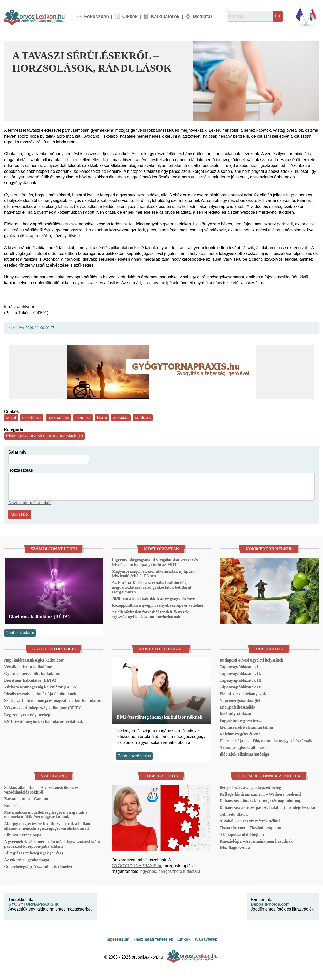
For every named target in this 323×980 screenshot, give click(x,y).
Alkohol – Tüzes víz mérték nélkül (250, 820)
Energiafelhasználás (237, 707)
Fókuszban (96, 16)
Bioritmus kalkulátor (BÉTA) (39, 616)
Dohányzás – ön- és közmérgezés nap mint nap (261, 800)
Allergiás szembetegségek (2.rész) (33, 852)
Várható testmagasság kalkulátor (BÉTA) (41, 686)
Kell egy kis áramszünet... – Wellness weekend (260, 793)
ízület (11, 418)
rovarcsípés (58, 418)
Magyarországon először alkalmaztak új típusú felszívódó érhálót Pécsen (153, 573)
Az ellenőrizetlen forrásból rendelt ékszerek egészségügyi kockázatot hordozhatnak (150, 614)
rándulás (143, 418)
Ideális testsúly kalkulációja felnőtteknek (40, 693)
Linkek (184, 939)
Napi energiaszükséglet (240, 700)
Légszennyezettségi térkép (27, 714)
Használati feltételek (153, 939)
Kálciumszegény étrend (240, 733)
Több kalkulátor (20, 632)
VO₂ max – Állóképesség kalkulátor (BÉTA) (43, 707)
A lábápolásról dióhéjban (242, 834)
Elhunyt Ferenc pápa (23, 834)
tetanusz (83, 418)
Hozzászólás (21, 470)
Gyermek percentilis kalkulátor (32, 673)
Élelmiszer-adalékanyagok (243, 693)
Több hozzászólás (134, 755)
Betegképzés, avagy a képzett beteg (250, 787)
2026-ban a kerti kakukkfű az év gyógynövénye (153, 598)
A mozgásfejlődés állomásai (244, 747)
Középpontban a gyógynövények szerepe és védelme (157, 605)
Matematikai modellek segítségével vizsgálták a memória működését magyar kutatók (46, 814)
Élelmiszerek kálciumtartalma (246, 727)
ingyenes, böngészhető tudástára (170, 871)
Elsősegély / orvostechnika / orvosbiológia (45, 436)
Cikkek (130, 16)
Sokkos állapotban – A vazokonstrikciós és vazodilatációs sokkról (41, 789)
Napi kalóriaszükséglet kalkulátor (34, 660)
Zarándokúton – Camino (26, 798)
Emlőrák (12, 805)
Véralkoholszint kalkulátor (28, 666)
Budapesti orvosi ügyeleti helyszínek (251, 660)
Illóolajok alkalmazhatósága (244, 754)
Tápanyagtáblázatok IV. (241, 686)
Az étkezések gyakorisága (27, 859)
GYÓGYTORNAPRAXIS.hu (137, 865)
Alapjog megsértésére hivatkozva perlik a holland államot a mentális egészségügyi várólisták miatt (48, 825)
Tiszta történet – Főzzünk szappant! (251, 827)
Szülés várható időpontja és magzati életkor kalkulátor (52, 700)
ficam (102, 418)
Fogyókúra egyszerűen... (241, 720)
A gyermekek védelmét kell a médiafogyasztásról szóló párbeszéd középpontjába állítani (52, 843)
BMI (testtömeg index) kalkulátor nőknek (159, 716)
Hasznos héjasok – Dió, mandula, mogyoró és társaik (266, 740)
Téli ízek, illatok (234, 814)
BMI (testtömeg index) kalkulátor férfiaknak (44, 721)
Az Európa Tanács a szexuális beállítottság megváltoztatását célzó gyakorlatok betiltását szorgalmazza (151, 587)
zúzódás (121, 418)
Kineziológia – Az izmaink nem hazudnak (256, 840)
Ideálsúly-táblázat (235, 713)
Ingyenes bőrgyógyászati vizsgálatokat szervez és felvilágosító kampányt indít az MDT (155, 562)
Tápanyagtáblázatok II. (240, 673)
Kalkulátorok (165, 16)
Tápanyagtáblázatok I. (240, 666)
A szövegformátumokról (30, 503)
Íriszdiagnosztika (235, 847)
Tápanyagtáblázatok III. (241, 680)
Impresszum (118, 939)
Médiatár (203, 16)
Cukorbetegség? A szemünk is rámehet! (39, 866)
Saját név (17, 452)
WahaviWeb (206, 939)
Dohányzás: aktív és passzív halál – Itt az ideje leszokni (268, 807)
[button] (256, 81)
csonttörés (32, 418)
